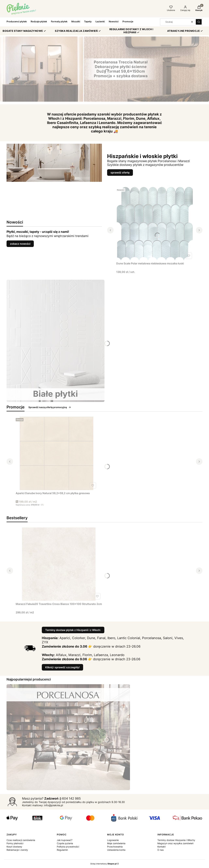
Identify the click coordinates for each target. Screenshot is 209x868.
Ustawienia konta (116, 850)
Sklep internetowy (103, 864)
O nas (161, 850)
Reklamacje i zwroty (17, 850)
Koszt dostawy (14, 847)
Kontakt (161, 847)
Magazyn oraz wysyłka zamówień (175, 843)
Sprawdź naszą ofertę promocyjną (50, 407)
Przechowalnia (115, 847)
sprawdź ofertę (120, 173)
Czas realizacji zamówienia (21, 840)
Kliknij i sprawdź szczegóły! (62, 667)
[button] (199, 22)
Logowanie (113, 840)
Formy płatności (15, 843)
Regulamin (62, 850)
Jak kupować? (65, 840)
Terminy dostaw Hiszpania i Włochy (176, 840)
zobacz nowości (20, 244)
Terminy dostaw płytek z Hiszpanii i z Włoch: (73, 630)
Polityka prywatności (68, 847)
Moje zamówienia (116, 843)
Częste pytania (65, 843)
